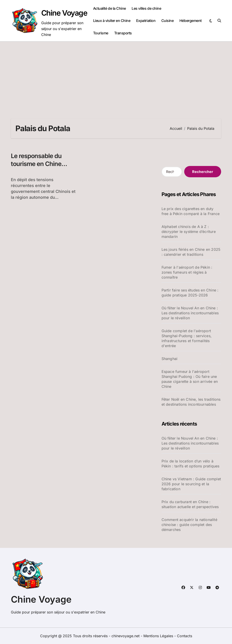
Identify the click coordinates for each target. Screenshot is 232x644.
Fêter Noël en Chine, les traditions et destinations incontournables (191, 402)
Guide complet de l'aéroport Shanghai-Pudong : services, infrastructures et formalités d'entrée (187, 338)
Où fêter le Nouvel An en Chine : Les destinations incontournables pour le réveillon (190, 313)
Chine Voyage (64, 13)
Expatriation (146, 21)
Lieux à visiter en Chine (112, 21)
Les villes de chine (146, 8)
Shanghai (170, 359)
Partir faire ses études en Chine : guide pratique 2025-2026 (190, 293)
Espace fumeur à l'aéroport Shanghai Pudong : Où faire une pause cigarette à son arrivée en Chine (190, 379)
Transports (123, 33)
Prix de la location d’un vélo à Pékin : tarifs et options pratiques (191, 464)
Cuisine (168, 21)
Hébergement (191, 21)
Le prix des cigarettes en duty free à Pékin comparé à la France (191, 211)
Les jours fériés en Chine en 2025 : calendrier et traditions (191, 252)
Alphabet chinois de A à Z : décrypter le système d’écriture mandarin (189, 232)
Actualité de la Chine (110, 8)
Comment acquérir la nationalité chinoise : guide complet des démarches (189, 525)
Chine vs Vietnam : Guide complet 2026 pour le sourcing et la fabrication (191, 484)
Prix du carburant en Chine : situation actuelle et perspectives (190, 504)
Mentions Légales (159, 636)
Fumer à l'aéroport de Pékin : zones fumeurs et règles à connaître (187, 272)
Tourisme (101, 33)
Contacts (185, 636)
